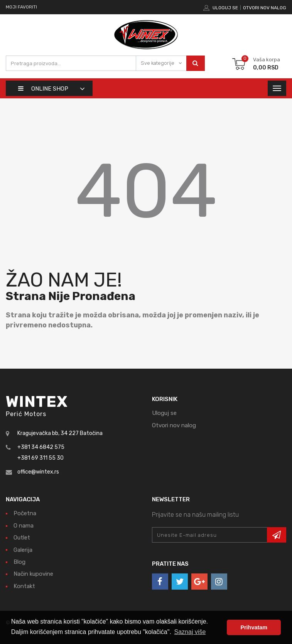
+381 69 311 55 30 (41, 458)
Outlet (22, 538)
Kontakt (24, 586)
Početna (25, 513)
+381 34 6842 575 (41, 447)
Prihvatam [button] (254, 627)
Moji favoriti (21, 7)
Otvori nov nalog (265, 8)
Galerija (23, 550)
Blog (19, 562)
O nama (24, 526)
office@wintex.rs (38, 472)
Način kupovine (33, 574)
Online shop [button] (43, 89)
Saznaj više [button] (190, 632)
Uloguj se (225, 8)
